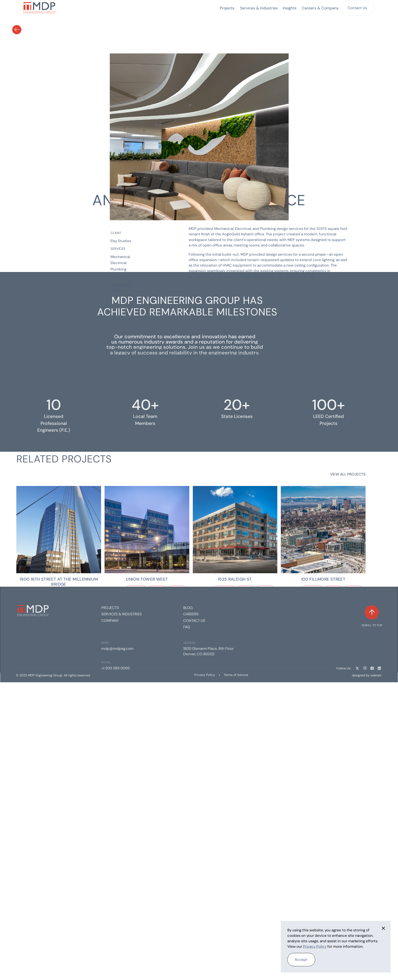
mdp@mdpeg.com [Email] (117, 648)
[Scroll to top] (372, 616)
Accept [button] (301, 959)
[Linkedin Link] (379, 668)
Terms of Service (236, 675)
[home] (39, 8)
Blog (188, 608)
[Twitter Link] (357, 668)
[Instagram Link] (365, 668)
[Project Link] (59, 582)
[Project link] (59, 530)
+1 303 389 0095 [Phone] (116, 668)
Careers (191, 614)
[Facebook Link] (372, 668)
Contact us (194, 621)
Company (110, 621)
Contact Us (357, 8)
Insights (290, 8)
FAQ (187, 627)
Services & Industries (122, 614)
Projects (227, 8)
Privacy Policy (205, 675)
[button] (259, 8)
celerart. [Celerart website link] (376, 675)
